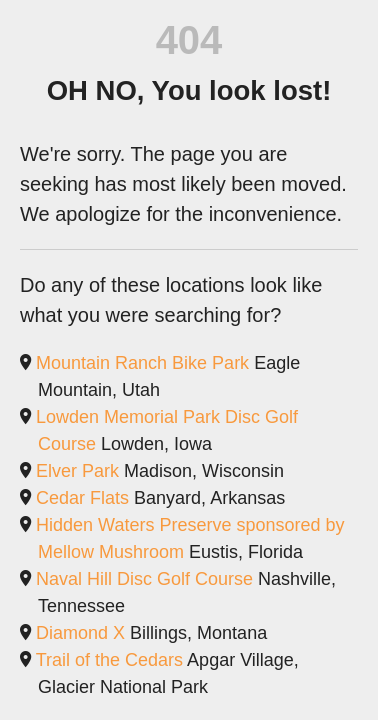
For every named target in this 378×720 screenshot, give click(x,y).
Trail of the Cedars (109, 660)
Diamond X (80, 633)
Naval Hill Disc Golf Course (144, 579)
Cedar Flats (82, 498)
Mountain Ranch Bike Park (142, 363)
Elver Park (77, 471)
